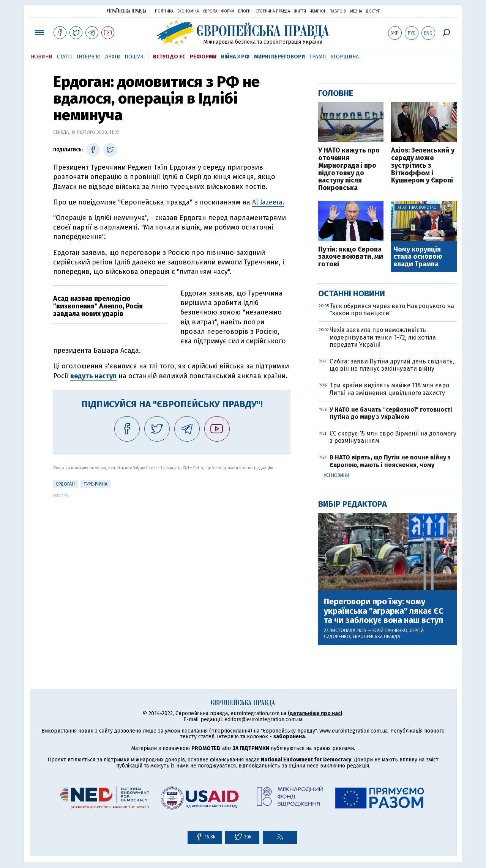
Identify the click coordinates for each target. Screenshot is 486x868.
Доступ (373, 11)
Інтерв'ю (89, 57)
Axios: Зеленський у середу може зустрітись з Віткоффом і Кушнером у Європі (423, 166)
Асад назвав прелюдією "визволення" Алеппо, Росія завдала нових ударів (98, 306)
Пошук (134, 57)
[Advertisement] (172, 550)
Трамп (318, 57)
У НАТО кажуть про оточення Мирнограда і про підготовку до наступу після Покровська (349, 169)
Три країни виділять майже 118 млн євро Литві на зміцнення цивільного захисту (389, 389)
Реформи (203, 57)
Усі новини (337, 475)
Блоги (244, 11)
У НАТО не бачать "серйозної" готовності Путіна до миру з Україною (391, 413)
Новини (42, 57)
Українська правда (126, 11)
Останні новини (352, 293)
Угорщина (345, 57)
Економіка (188, 11)
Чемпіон (318, 11)
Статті (65, 57)
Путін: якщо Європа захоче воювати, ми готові (351, 257)
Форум (228, 11)
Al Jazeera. (268, 202)
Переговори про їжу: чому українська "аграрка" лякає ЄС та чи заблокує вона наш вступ (384, 611)
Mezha (356, 11)
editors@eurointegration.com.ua (264, 719)
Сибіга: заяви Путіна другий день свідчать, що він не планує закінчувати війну (392, 365)
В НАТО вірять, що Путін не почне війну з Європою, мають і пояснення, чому (390, 461)
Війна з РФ (235, 57)
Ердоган (65, 484)
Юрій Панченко (390, 631)
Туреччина (95, 484)
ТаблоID (338, 11)
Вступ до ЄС (169, 57)
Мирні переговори (279, 57)
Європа (210, 11)
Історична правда (272, 11)
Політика (164, 11)
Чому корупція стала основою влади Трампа (418, 257)
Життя (300, 11)
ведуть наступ (93, 376)
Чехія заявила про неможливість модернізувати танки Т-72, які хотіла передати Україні (383, 337)
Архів (113, 57)
